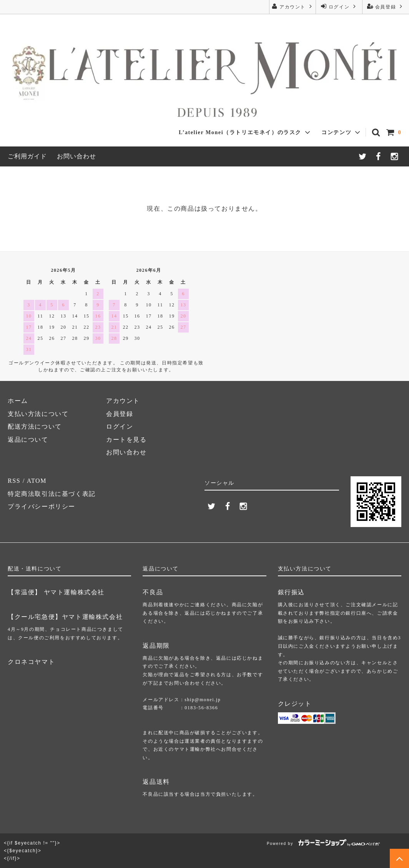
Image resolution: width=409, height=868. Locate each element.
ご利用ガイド (27, 156)
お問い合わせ (76, 156)
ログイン (339, 6)
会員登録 (386, 6)
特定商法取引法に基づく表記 (52, 494)
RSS (14, 481)
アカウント (292, 6)
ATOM (37, 481)
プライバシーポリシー (42, 506)
